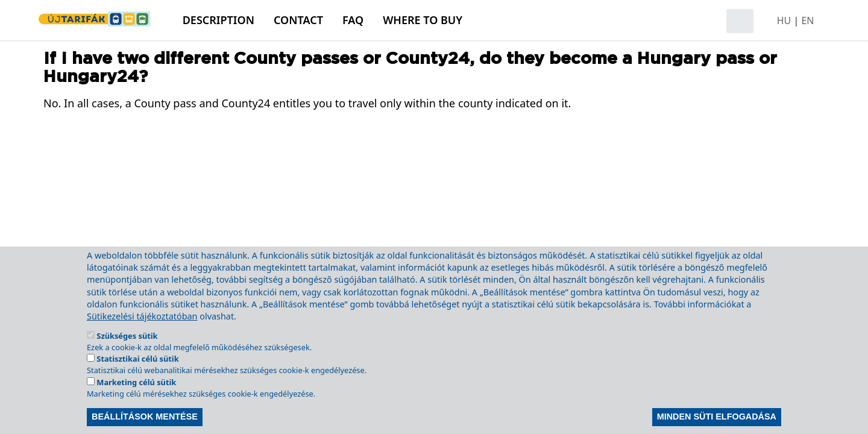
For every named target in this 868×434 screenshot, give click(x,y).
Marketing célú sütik (136, 400)
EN (807, 20)
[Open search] (740, 21)
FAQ (353, 20)
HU (784, 20)
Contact (298, 20)
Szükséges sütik (127, 354)
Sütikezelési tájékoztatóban (142, 334)
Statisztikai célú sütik (137, 377)
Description (219, 20)
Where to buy (423, 20)
